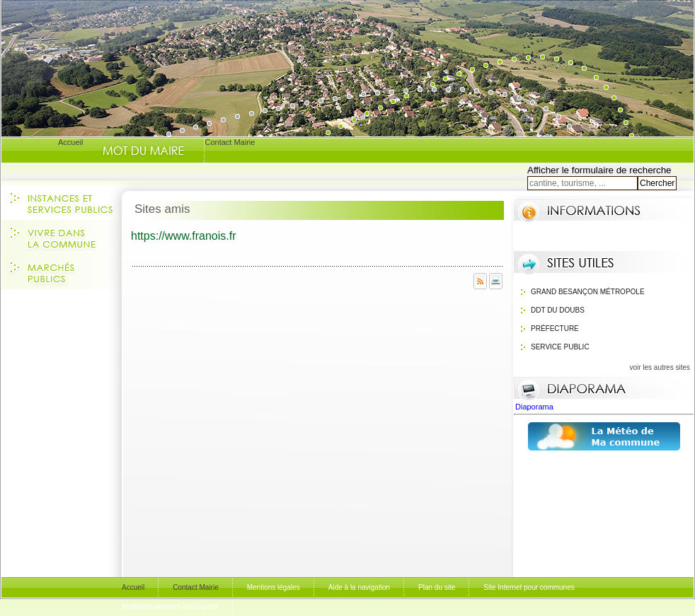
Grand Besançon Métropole (588, 292)
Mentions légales (274, 587)
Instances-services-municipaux (170, 606)
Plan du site (437, 587)
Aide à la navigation (359, 587)
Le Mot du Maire (143, 151)
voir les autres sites (660, 367)
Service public (560, 347)
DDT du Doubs (558, 310)
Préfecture (555, 329)
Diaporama (535, 407)
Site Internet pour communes (529, 587)
